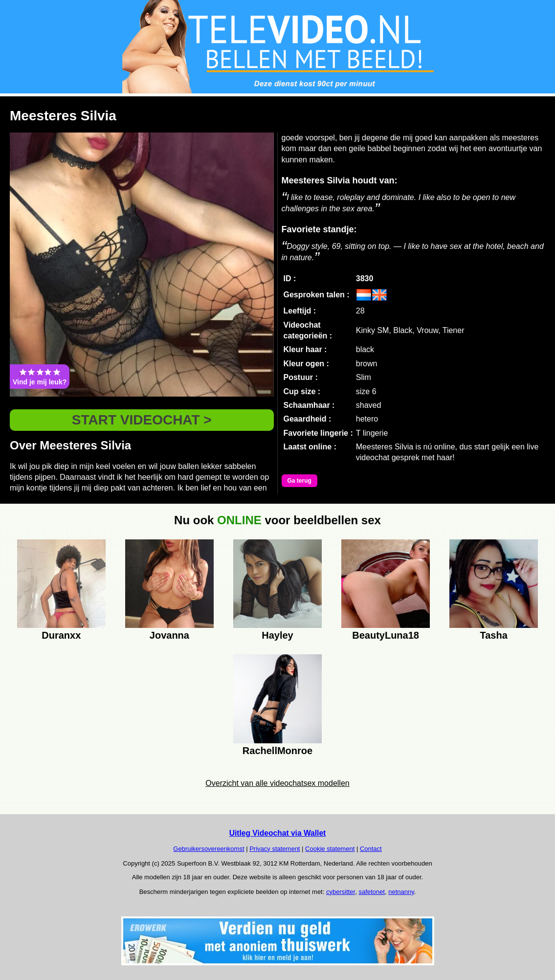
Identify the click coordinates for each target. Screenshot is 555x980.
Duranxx (61, 635)
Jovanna (169, 635)
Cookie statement (330, 849)
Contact (371, 849)
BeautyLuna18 (386, 635)
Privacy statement (275, 849)
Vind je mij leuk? (40, 377)
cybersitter (341, 892)
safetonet (372, 892)
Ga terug (300, 481)
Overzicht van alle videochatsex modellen (277, 783)
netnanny (401, 892)
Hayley (277, 635)
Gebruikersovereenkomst (209, 849)
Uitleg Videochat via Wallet (278, 833)
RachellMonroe (277, 751)
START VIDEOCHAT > (142, 420)
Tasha (494, 635)
